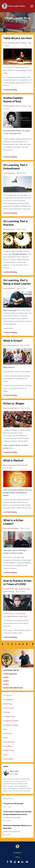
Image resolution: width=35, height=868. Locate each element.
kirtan (5, 738)
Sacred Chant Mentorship (13, 688)
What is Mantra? (13, 461)
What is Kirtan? (13, 341)
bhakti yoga (8, 465)
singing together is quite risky (16, 616)
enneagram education (11, 721)
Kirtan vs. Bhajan (14, 404)
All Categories (8, 700)
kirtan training (21, 43)
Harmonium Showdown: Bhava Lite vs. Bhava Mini (17, 827)
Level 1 (6, 677)
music (5, 755)
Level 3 (6, 684)
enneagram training (11, 725)
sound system (8, 759)
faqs (5, 345)
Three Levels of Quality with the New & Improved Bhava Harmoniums (17, 813)
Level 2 (6, 681)
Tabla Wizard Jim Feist (17, 38)
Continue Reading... (11, 90)
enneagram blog (9, 716)
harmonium (7, 733)
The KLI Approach (10, 674)
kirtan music (8, 746)
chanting (6, 712)
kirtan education (9, 43)
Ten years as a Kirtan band (13, 804)
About (18, 857)
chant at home (9, 589)
